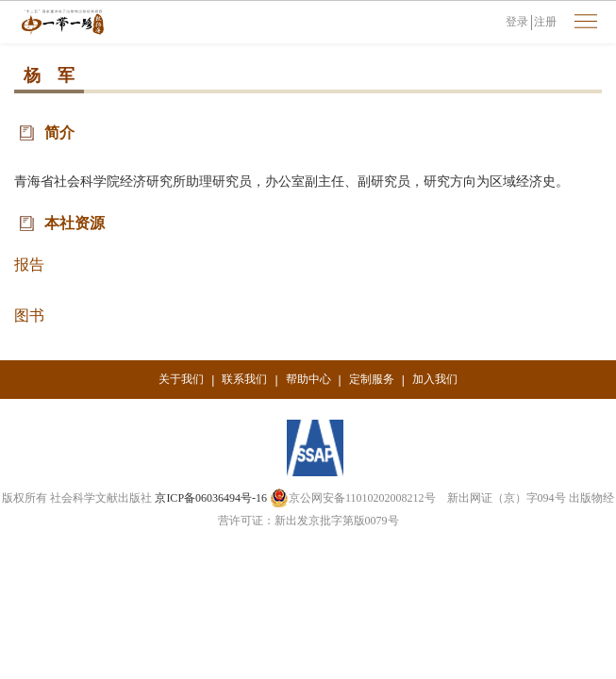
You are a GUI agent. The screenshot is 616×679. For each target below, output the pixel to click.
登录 (517, 22)
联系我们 (244, 379)
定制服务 (372, 379)
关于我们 (181, 379)
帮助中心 (308, 379)
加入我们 (435, 379)
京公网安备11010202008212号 (353, 498)
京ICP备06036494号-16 (211, 498)
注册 (545, 22)
